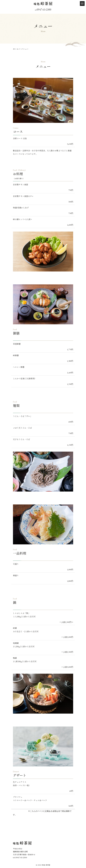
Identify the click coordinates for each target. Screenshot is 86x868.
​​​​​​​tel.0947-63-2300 (20, 857)
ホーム (16, 49)
